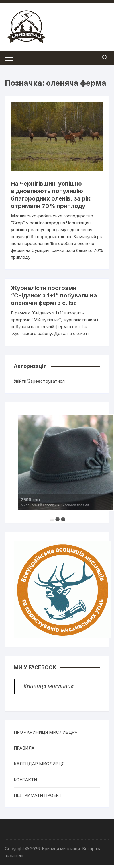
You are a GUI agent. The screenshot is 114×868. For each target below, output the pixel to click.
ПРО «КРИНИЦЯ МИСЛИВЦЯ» (45, 732)
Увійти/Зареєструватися (39, 381)
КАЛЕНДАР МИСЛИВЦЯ (39, 764)
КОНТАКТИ (25, 780)
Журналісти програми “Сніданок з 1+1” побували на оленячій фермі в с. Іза (54, 295)
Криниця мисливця (49, 686)
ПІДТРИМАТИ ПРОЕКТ (38, 795)
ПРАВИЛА (24, 748)
